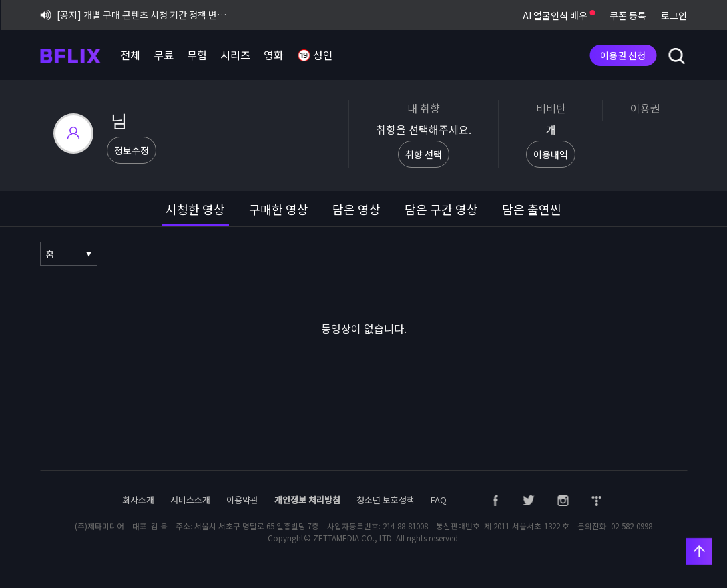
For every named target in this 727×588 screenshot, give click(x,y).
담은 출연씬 (532, 209)
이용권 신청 (623, 55)
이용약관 (242, 500)
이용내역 (551, 154)
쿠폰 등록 (628, 15)
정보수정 (132, 150)
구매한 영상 (279, 209)
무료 (164, 55)
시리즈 (235, 55)
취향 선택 (424, 154)
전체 (130, 55)
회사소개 (138, 500)
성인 (315, 56)
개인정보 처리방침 (307, 500)
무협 (197, 55)
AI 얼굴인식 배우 (559, 15)
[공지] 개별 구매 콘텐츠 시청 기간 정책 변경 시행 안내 (137, 15)
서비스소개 (190, 500)
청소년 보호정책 (386, 500)
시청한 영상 (195, 209)
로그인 (674, 15)
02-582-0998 (632, 526)
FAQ (439, 500)
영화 (274, 55)
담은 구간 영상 (441, 209)
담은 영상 (356, 209)
